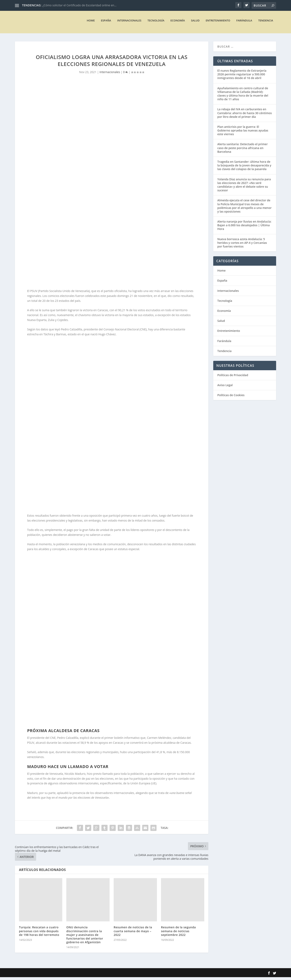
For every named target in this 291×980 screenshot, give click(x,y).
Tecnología (156, 23)
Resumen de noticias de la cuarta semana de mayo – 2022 (133, 934)
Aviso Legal (225, 388)
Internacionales (129, 23)
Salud (195, 23)
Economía (178, 23)
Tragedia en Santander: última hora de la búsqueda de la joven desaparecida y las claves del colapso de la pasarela (244, 168)
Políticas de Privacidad (233, 378)
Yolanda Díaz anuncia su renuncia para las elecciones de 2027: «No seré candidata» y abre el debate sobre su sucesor (244, 188)
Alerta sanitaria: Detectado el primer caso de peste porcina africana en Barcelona (243, 151)
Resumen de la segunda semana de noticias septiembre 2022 (178, 934)
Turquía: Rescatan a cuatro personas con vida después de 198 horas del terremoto (39, 934)
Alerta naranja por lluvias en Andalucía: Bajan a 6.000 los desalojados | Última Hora (244, 228)
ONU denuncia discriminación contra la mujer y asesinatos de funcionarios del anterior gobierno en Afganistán (85, 938)
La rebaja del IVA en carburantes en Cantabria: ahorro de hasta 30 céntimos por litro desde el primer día (245, 116)
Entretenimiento (218, 23)
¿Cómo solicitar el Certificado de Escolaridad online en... (79, 5)
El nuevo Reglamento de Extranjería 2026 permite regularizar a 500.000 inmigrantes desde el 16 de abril (242, 77)
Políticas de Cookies (231, 398)
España (106, 23)
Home (91, 23)
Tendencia (266, 23)
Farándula (244, 23)
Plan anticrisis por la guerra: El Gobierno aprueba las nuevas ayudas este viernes (243, 133)
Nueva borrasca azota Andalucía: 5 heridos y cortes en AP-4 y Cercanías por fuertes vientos (242, 246)
